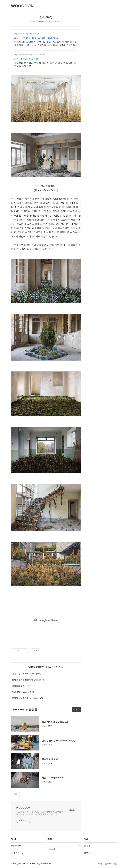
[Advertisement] (46, 620)
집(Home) (46, 17)
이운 (115, 863)
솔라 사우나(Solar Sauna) (23, 674)
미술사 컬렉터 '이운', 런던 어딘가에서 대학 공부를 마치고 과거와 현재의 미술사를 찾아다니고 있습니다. (42, 813)
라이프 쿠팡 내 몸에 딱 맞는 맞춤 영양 (36, 38)
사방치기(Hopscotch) (21, 692)
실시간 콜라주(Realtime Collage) (27, 680)
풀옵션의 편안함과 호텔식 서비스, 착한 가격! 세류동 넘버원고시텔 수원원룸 (45, 65)
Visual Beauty (38, 22)
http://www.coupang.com (25, 34)
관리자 (87, 846)
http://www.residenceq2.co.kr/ (27, 55)
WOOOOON (23, 808)
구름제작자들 (17, 853)
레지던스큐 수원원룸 (26, 59)
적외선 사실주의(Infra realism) (25, 698)
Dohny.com (16, 846)
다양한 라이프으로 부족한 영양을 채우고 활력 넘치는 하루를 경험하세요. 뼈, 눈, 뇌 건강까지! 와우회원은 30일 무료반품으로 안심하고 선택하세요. (46, 44)
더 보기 (76, 709)
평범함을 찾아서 (19, 686)
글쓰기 (87, 853)
